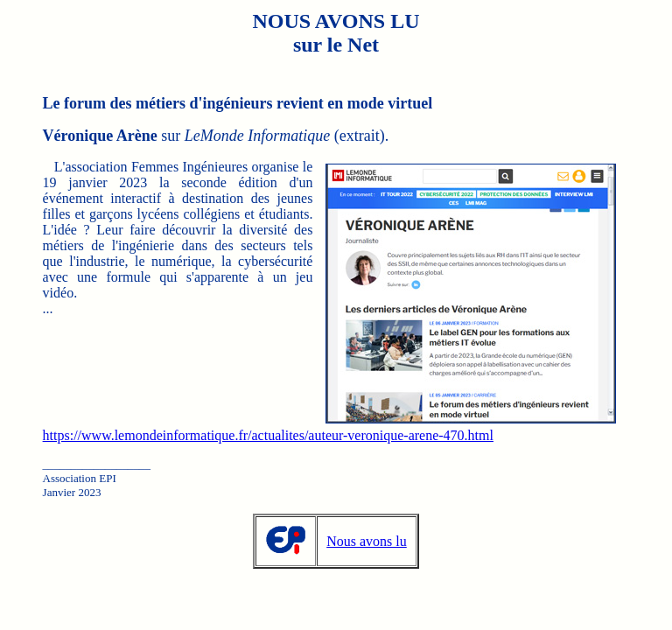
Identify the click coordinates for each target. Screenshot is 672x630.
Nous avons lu (367, 541)
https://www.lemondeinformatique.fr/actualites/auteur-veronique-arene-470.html (268, 435)
